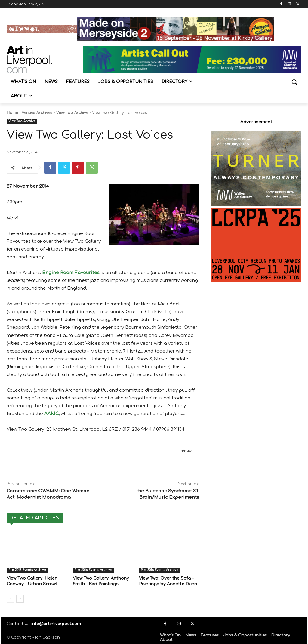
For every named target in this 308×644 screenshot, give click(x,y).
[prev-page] (10, 598)
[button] (294, 82)
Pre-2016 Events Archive (27, 570)
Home (12, 113)
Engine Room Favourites (71, 273)
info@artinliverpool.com (56, 623)
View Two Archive (72, 113)
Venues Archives (37, 113)
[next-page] (20, 598)
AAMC (51, 414)
